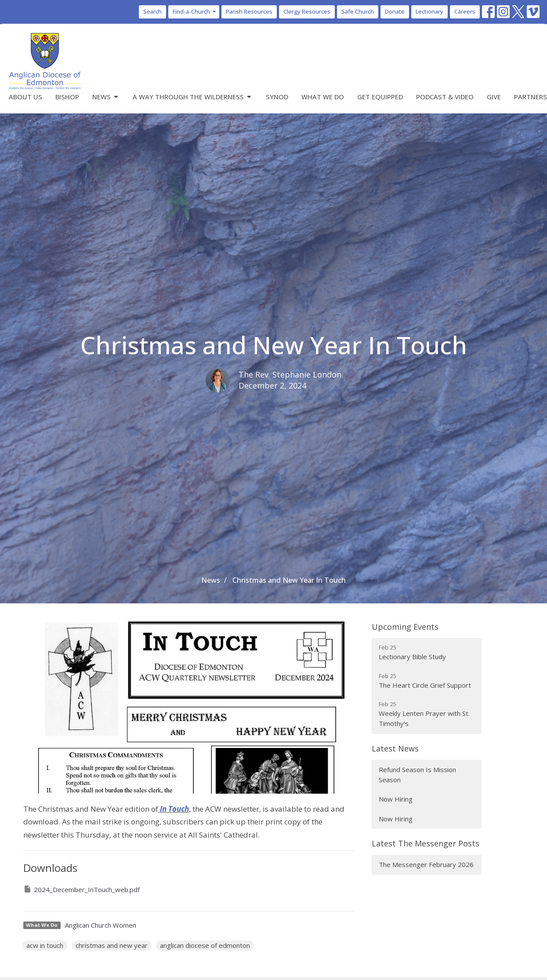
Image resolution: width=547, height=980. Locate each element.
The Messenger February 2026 (426, 864)
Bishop (67, 97)
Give (494, 97)
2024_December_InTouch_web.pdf (82, 889)
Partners (531, 97)
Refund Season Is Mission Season (417, 775)
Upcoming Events (405, 627)
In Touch (174, 809)
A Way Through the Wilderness (193, 97)
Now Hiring (396, 799)
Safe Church (358, 11)
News (106, 97)
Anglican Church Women (101, 925)
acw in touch (45, 945)
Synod (277, 97)
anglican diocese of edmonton (205, 945)
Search (152, 11)
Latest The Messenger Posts (426, 843)
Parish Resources (249, 11)
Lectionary (429, 11)
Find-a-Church (195, 11)
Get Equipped (380, 97)
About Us (25, 97)
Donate (395, 11)
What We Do (323, 97)
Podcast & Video (445, 97)
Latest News (395, 748)
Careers (465, 11)
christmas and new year (112, 945)
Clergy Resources (307, 11)
